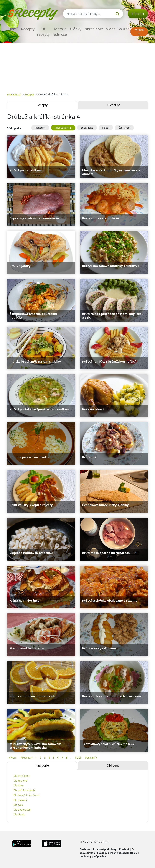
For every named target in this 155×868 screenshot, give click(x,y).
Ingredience (94, 29)
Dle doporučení (22, 810)
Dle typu (18, 805)
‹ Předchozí (26, 758)
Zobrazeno (87, 128)
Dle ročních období (24, 790)
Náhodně (40, 128)
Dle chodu (19, 814)
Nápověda (100, 857)
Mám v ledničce (60, 32)
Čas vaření (124, 128)
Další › (79, 758)
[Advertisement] (77, 66)
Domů (13, 29)
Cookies (84, 857)
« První (12, 758)
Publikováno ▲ (63, 128)
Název (106, 128)
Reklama (85, 849)
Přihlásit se (139, 32)
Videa (111, 29)
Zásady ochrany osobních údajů (118, 853)
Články (76, 29)
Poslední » (91, 758)
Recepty (28, 29)
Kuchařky (113, 105)
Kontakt (124, 849)
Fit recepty (43, 32)
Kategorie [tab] (42, 765)
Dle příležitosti (22, 776)
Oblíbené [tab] (113, 765)
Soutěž (123, 29)
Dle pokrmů (20, 800)
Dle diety (18, 785)
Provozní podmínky (105, 849)
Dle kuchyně (20, 781)
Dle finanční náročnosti (27, 795)
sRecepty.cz (14, 94)
